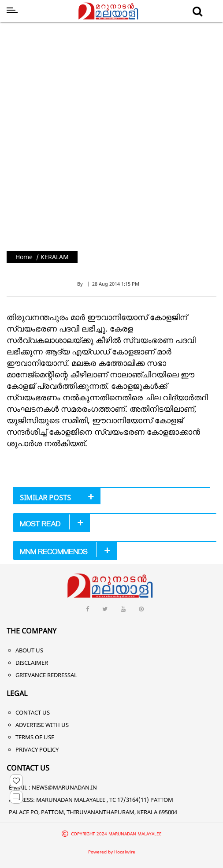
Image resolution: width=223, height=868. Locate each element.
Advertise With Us (42, 725)
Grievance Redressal (46, 675)
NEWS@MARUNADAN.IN (64, 787)
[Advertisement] (104, 134)
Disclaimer (32, 663)
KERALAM (55, 257)
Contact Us (33, 712)
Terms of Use (35, 737)
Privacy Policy (37, 749)
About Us (29, 650)
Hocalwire (125, 852)
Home (24, 257)
